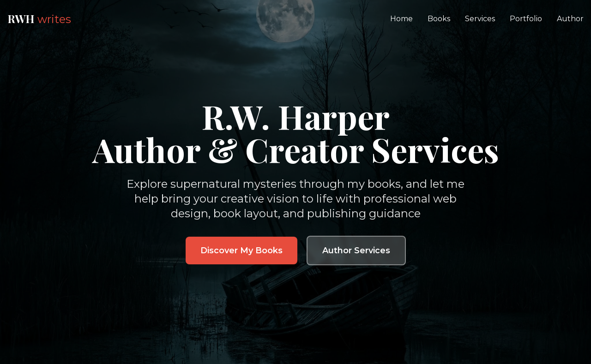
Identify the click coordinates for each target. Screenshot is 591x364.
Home (401, 19)
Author (570, 19)
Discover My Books (241, 251)
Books (439, 19)
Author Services (356, 251)
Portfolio (526, 19)
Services (480, 19)
